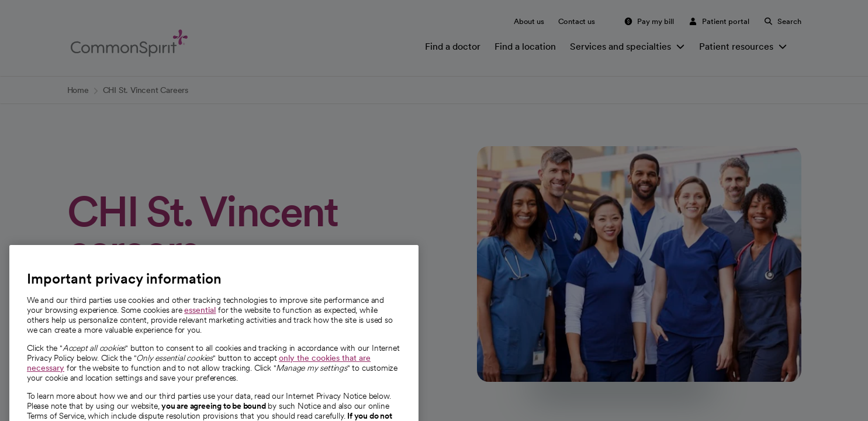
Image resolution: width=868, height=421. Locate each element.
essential (200, 330)
